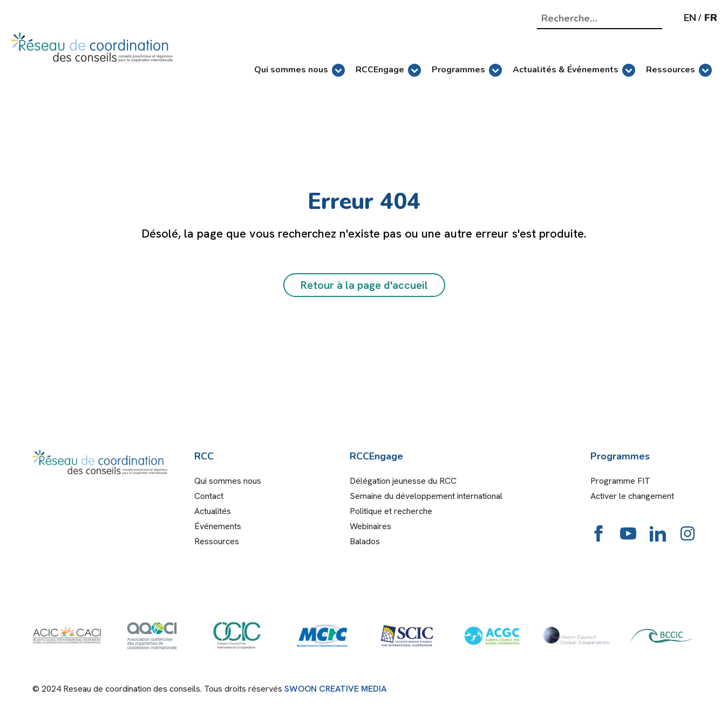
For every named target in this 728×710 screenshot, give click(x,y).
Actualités (213, 511)
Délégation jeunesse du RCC (403, 481)
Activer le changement (632, 496)
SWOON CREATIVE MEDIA (336, 689)
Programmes (467, 70)
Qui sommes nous (300, 70)
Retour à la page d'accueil (364, 285)
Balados (365, 541)
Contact (209, 496)
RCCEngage (388, 70)
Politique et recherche (391, 511)
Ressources (679, 70)
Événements (218, 526)
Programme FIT (620, 481)
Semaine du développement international (426, 496)
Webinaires (370, 526)
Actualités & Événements (574, 70)
